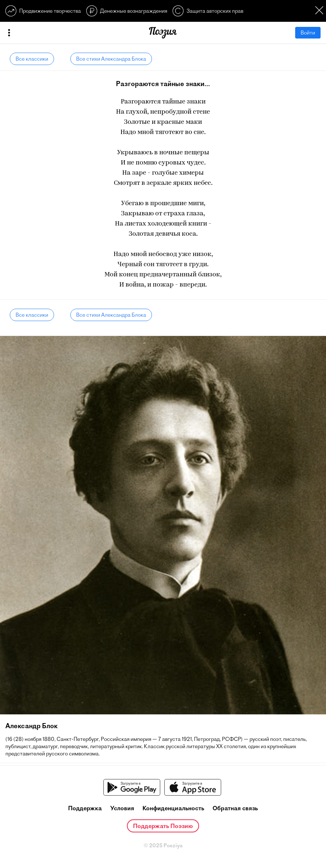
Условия (122, 808)
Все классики (32, 59)
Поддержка (85, 808)
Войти (308, 33)
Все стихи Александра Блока (111, 59)
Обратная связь (235, 808)
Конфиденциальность (173, 808)
